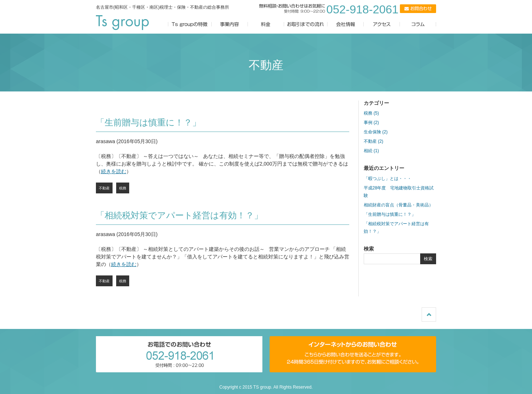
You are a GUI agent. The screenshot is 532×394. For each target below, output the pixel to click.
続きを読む (114, 171)
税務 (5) (371, 113)
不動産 (104, 188)
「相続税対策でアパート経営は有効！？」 (179, 215)
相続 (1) (371, 151)
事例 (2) (371, 123)
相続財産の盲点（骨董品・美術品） (398, 205)
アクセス (385, 24)
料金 (266, 24)
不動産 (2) (373, 141)
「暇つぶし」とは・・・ (388, 179)
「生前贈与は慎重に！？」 (148, 122)
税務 (123, 188)
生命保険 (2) (376, 132)
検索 (428, 259)
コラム (425, 24)
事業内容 (230, 24)
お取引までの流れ (306, 24)
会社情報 (346, 24)
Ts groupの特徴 (190, 24)
